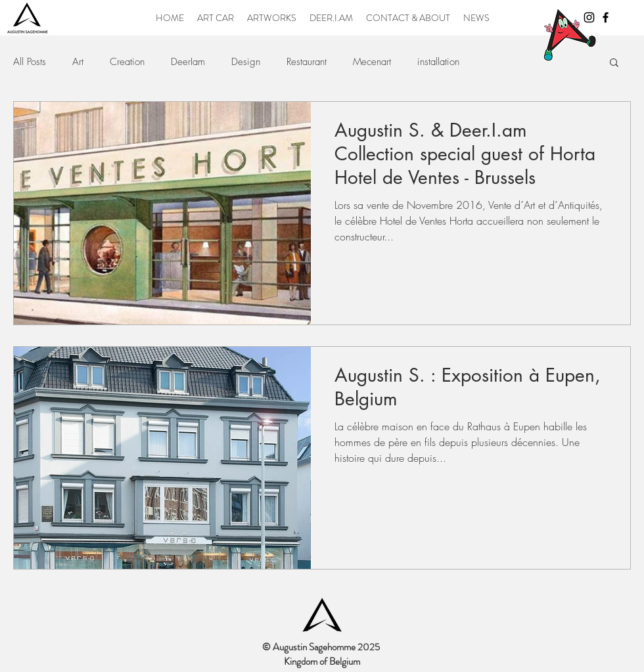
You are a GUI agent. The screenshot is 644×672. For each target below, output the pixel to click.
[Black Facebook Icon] (606, 17)
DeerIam (188, 62)
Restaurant (307, 62)
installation (438, 62)
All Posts (30, 62)
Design (246, 62)
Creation (127, 62)
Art (78, 62)
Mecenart (372, 62)
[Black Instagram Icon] (589, 17)
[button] (614, 63)
